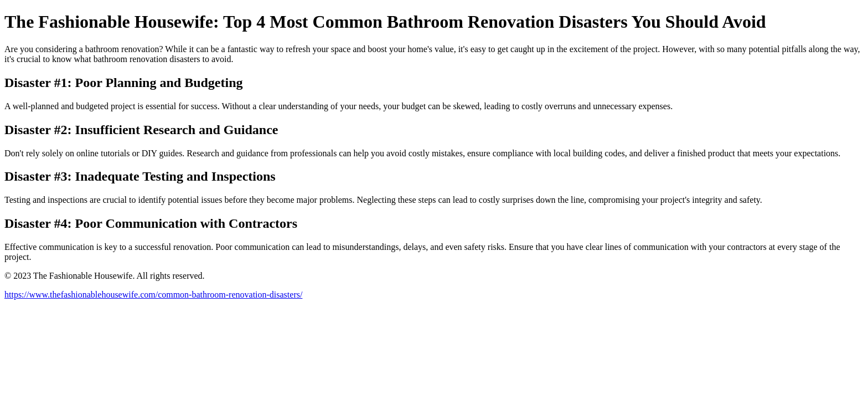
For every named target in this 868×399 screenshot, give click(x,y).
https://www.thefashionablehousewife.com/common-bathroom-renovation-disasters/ (153, 295)
